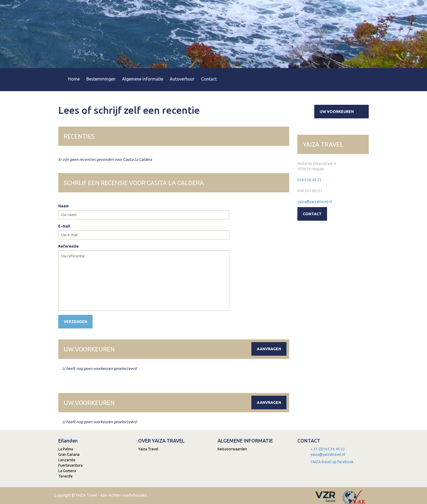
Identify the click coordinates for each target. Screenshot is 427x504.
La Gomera (67, 471)
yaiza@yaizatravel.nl (315, 202)
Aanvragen (269, 349)
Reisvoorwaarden (232, 449)
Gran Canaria (69, 454)
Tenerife (65, 476)
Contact (209, 79)
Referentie (68, 246)
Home (74, 79)
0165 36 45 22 (309, 180)
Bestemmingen (101, 79)
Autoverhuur (182, 79)
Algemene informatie (143, 79)
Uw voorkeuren (344, 112)
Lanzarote (67, 460)
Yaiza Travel (148, 449)
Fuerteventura (70, 465)
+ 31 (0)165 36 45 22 (328, 449)
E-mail (64, 226)
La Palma (66, 449)
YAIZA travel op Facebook (332, 462)
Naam (63, 206)
